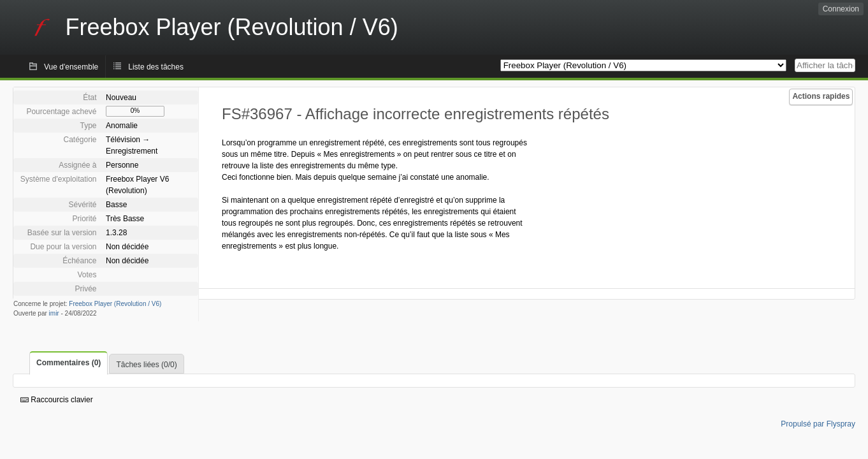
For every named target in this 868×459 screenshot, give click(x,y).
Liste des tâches (156, 67)
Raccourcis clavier (57, 400)
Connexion (841, 9)
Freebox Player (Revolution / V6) (115, 304)
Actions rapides (821, 96)
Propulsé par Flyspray (818, 424)
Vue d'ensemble (71, 67)
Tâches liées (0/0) (146, 365)
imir (54, 313)
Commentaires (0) (69, 363)
